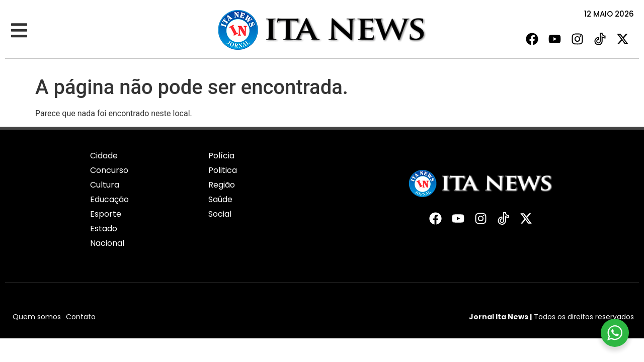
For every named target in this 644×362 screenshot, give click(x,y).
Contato (81, 317)
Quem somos (37, 317)
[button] (19, 30)
